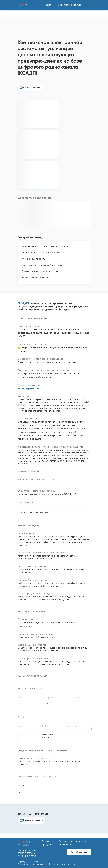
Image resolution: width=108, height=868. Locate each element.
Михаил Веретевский (28, 389)
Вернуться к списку (33, 87)
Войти (49, 5)
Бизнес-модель (30, 253)
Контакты (81, 841)
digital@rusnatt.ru (28, 851)
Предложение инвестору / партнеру (42, 265)
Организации (66, 841)
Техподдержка (26, 853)
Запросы (47, 841)
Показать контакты (33, 820)
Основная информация (34, 246)
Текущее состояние (53, 253)
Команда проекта (60, 246)
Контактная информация (35, 278)
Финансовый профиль (34, 259)
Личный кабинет (79, 852)
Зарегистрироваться (70, 5)
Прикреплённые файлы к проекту (40, 271)
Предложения (49, 845)
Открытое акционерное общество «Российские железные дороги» (54, 349)
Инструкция (65, 845)
